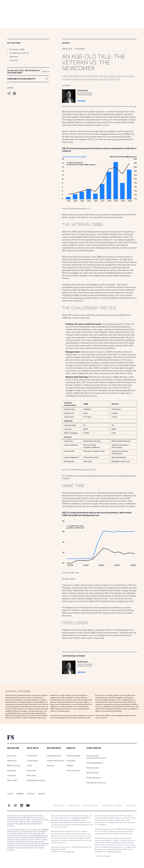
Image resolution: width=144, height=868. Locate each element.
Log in (10, 794)
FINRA (69, 852)
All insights (71, 761)
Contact (31, 794)
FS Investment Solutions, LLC (104, 829)
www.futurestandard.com (37, 836)
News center (12, 780)
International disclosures (96, 783)
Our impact (12, 775)
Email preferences (94, 778)
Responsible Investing (36, 780)
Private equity (32, 761)
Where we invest (14, 766)
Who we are (12, 756)
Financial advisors (54, 756)
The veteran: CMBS (17, 49)
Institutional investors (55, 761)
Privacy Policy (59, 805)
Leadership (12, 770)
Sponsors (51, 766)
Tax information (93, 773)
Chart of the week (73, 770)
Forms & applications (95, 763)
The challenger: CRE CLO (19, 53)
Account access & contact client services (96, 757)
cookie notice (131, 805)
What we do (12, 761)
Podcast (70, 766)
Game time (14, 57)
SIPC (73, 852)
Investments (32, 756)
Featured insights (73, 756)
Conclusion (14, 60)
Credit (29, 766)
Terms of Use (74, 805)
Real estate (31, 770)
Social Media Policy (91, 805)
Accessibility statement (112, 805)
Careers (20, 794)
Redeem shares (93, 768)
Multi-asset (31, 775)
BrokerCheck (117, 852)
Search (41, 794)
